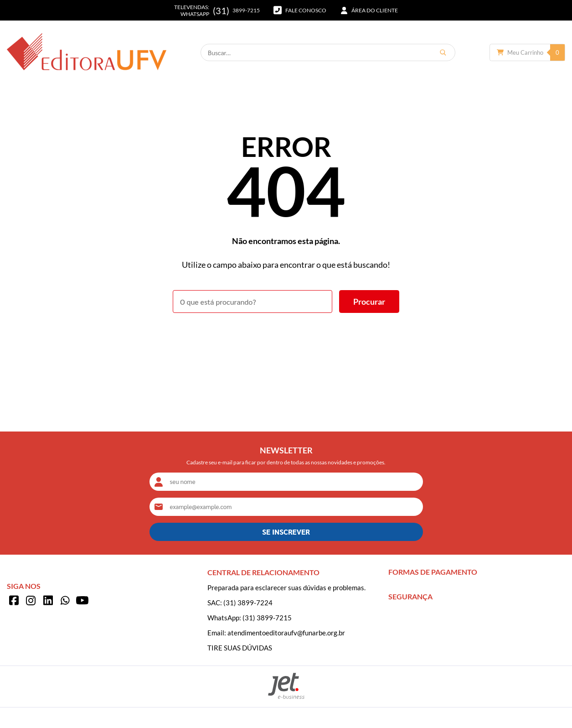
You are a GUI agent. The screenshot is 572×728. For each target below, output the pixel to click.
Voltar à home (286, 338)
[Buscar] (443, 52)
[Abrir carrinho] (527, 52)
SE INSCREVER (286, 532)
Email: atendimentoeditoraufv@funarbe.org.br (276, 633)
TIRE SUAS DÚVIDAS (240, 648)
